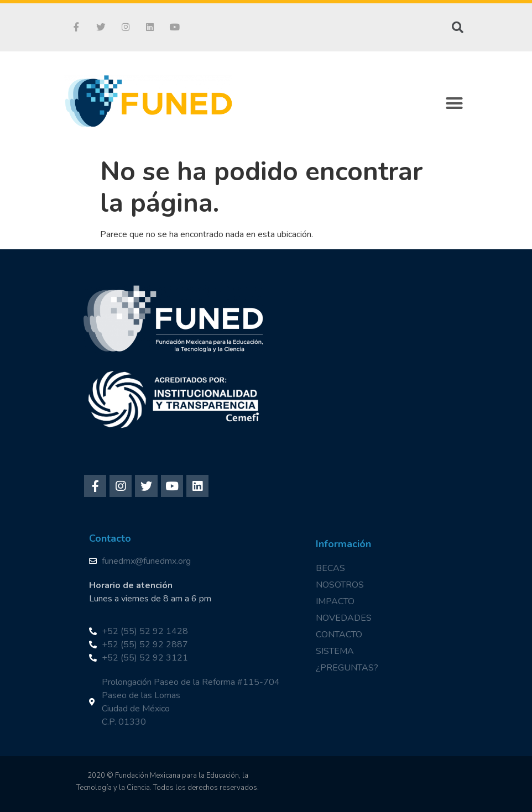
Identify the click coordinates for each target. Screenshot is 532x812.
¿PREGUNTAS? (347, 668)
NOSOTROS (340, 585)
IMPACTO (335, 601)
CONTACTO (339, 635)
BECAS (330, 568)
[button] (455, 103)
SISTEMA (335, 651)
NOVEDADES (344, 618)
